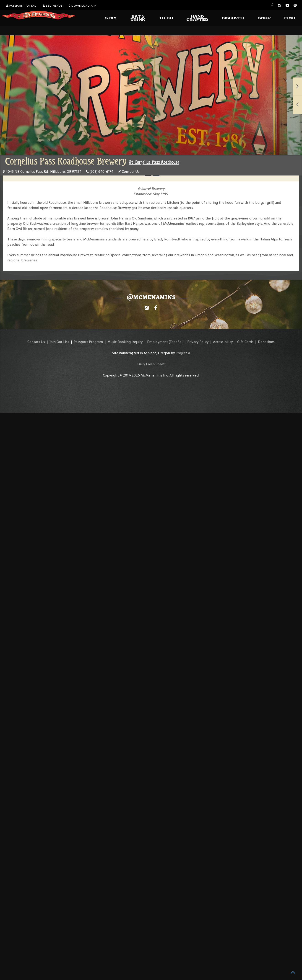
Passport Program (88, 342)
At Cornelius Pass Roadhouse (154, 162)
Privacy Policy (198, 342)
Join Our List (59, 342)
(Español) (176, 342)
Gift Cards (245, 342)
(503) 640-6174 (100, 171)
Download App (83, 6)
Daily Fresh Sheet (151, 364)
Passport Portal (21, 6)
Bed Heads (53, 6)
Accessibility (223, 342)
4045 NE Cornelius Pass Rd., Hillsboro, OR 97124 (42, 171)
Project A (183, 353)
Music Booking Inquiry (125, 342)
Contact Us (129, 171)
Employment (158, 342)
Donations (266, 342)
